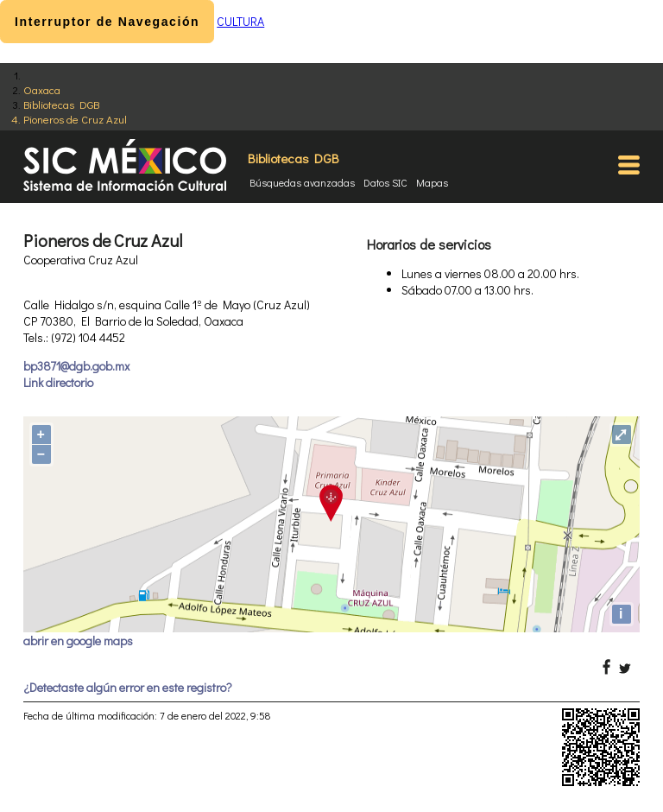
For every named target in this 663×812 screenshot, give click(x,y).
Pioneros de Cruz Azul (75, 119)
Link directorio (58, 382)
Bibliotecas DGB (61, 104)
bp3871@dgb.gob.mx (76, 366)
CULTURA (240, 21)
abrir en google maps (78, 641)
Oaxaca (42, 89)
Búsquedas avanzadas (302, 182)
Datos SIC (385, 182)
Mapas (432, 182)
